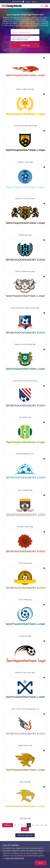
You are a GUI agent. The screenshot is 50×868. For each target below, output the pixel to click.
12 (37, 825)
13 (42, 825)
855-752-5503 (17, 2)
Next (25, 829)
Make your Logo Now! (25, 835)
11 (33, 825)
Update (25, 45)
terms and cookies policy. (15, 858)
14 (46, 825)
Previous (8, 825)
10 (29, 825)
